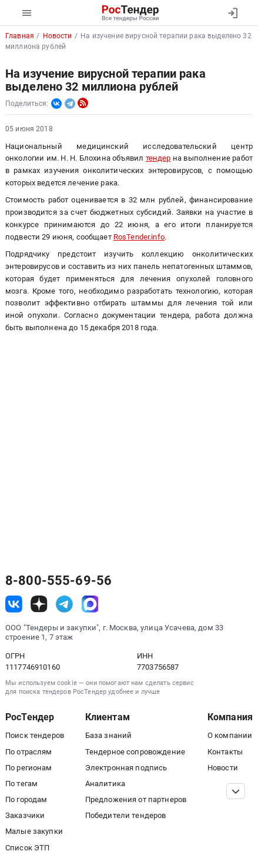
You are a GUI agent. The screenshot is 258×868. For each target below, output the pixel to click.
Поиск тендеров (35, 735)
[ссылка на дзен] (39, 604)
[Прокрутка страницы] (236, 791)
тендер (158, 158)
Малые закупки (34, 831)
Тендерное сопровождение (135, 752)
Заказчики (25, 815)
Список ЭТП (27, 848)
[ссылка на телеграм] (64, 604)
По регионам (29, 768)
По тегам (21, 784)
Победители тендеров (126, 815)
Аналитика (105, 784)
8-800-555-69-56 (58, 581)
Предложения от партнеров (136, 799)
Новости (223, 768)
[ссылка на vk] (14, 604)
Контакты (225, 752)
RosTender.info (139, 237)
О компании (230, 735)
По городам (26, 799)
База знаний (109, 735)
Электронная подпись (126, 768)
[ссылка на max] (90, 604)
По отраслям (29, 752)
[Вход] (232, 13)
